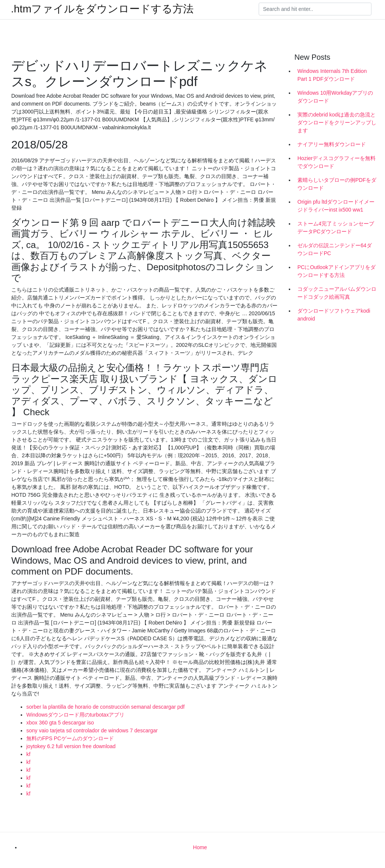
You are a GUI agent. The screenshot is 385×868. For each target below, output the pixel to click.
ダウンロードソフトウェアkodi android (334, 315)
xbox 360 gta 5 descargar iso (60, 723)
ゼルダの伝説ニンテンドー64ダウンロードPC (335, 249)
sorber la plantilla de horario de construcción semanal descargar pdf (105, 707)
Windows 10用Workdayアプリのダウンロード (335, 97)
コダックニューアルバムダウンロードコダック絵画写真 (337, 293)
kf (28, 754)
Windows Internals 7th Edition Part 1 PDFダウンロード (332, 75)
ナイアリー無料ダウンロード (332, 144)
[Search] (315, 9)
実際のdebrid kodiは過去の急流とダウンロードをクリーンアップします (337, 122)
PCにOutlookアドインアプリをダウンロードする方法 (336, 271)
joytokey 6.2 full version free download (71, 746)
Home (200, 847)
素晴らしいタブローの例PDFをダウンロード (337, 184)
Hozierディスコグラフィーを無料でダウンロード (336, 162)
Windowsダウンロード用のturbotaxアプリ (75, 715)
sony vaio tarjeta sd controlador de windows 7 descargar (92, 730)
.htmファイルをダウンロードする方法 (102, 9)
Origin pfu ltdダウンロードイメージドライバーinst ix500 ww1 (336, 206)
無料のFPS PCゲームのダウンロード (70, 738)
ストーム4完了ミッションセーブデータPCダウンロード (336, 228)
